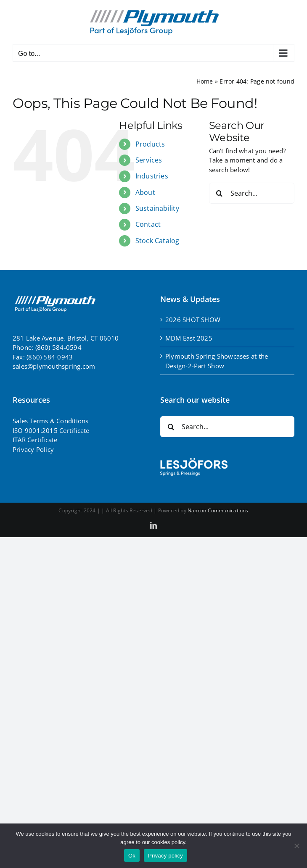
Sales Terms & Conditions (50, 421)
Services (149, 160)
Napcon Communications (218, 510)
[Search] (220, 193)
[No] (296, 846)
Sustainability (157, 208)
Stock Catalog (157, 241)
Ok (132, 856)
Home (205, 81)
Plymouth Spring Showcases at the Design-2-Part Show (217, 361)
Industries (152, 176)
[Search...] (252, 193)
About (145, 192)
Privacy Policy (33, 449)
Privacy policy (165, 856)
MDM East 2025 (189, 338)
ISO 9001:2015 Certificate (51, 430)
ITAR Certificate (35, 440)
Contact (148, 224)
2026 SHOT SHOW (193, 320)
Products (150, 144)
